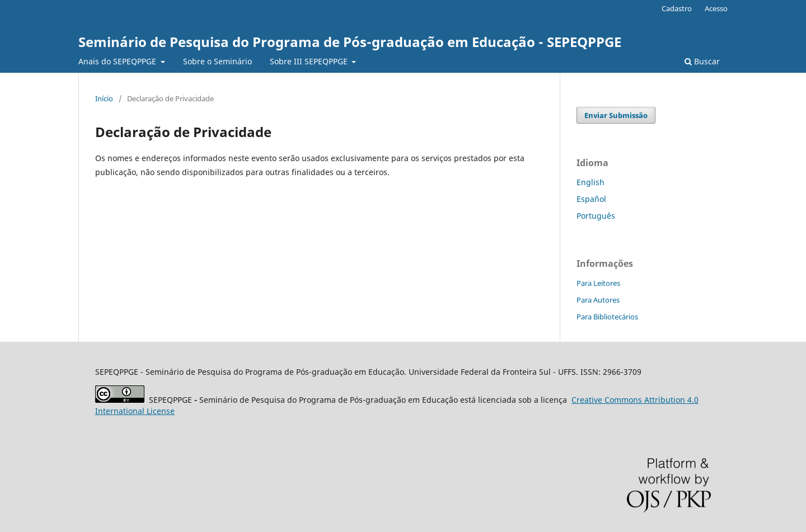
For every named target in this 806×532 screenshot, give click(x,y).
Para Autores (598, 300)
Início (104, 98)
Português (596, 216)
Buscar (702, 61)
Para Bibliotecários (607, 317)
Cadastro (677, 8)
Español (591, 199)
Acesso (716, 8)
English (591, 182)
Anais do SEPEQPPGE (118, 61)
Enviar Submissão (616, 115)
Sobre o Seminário (217, 61)
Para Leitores (598, 283)
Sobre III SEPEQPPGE (310, 61)
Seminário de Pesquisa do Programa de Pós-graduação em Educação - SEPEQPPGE (350, 42)
